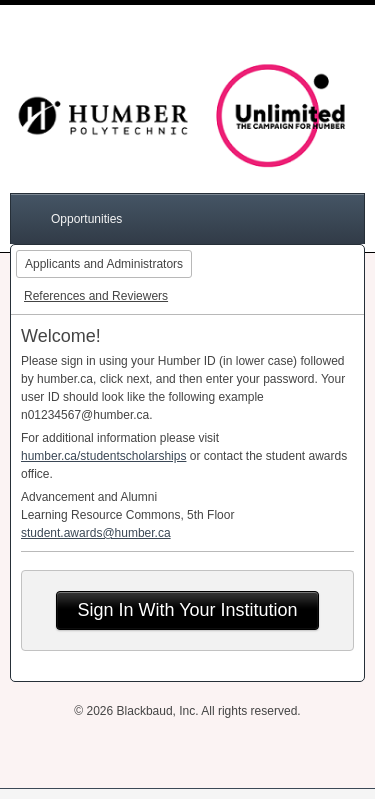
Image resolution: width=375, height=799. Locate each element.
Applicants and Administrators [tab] (104, 264)
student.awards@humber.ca (96, 533)
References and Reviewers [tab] (96, 296)
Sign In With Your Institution (187, 610)
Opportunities (86, 219)
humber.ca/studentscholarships (103, 456)
